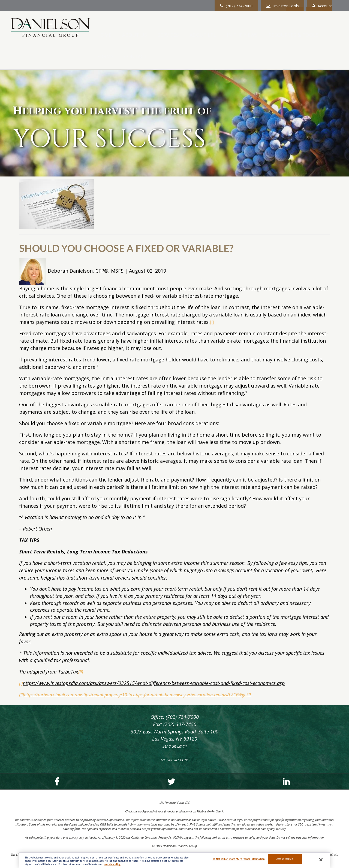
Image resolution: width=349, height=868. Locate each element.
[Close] (321, 861)
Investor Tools (282, 6)
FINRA (251, 845)
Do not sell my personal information (300, 815)
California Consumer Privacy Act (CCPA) (156, 815)
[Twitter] (84, 759)
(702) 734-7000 (236, 6)
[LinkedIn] (141, 759)
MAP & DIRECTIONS (175, 738)
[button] (161, 28)
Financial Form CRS (177, 780)
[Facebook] (27, 759)
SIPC (259, 845)
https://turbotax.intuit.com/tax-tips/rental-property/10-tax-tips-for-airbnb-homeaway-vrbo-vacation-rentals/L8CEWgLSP (154, 672)
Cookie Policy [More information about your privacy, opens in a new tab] (112, 865)
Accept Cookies (285, 861)
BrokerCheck (215, 789)
